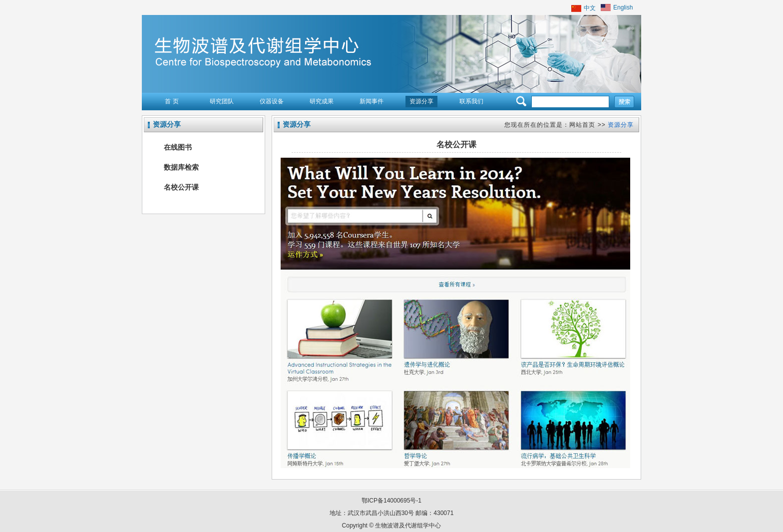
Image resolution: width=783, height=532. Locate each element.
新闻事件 (372, 101)
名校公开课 (181, 187)
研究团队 (222, 101)
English (623, 7)
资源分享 (421, 101)
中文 (590, 8)
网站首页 (582, 125)
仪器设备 (272, 101)
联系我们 (471, 101)
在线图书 (178, 147)
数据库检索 (181, 167)
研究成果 (322, 101)
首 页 (172, 101)
